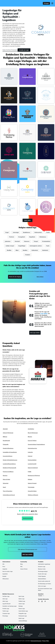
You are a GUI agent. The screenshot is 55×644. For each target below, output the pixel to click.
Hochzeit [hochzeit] (17, 241)
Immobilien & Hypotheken (10, 452)
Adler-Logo (5, 601)
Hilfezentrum (6, 579)
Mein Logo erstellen (35, 333)
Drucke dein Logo (42, 574)
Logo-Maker (44, 313)
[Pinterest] (46, 602)
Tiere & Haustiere (8, 491)
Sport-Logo (21, 596)
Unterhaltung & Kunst (9, 495)
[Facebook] (40, 602)
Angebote (5, 569)
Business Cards (42, 569)
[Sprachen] (41, 596)
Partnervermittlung (8, 472)
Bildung (5, 437)
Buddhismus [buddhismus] (27, 232)
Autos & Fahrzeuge (8, 433)
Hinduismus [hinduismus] (43, 237)
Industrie (30, 452)
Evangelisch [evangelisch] (22, 237)
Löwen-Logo (22, 604)
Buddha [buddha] (25, 250)
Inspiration (5, 574)
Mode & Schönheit (33, 468)
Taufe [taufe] (48, 246)
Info (3, 564)
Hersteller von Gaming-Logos (10, 606)
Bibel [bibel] (17, 250)
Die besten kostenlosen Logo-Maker (45, 589)
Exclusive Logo (42, 567)
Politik (30, 472)
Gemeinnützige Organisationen (36, 444)
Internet (30, 456)
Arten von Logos (42, 586)
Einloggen (46, 3)
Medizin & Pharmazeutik (9, 468)
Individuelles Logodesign (44, 564)
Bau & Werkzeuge (33, 433)
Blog (21, 564)
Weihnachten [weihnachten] (38, 232)
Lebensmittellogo (23, 621)
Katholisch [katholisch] (45, 250)
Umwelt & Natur (32, 491)
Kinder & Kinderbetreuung (10, 460)
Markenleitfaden (42, 579)
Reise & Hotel (6, 479)
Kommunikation (32, 460)
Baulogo (21, 606)
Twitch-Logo (5, 611)
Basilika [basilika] (9, 250)
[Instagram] (43, 602)
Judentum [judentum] (8, 241)
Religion (30, 479)
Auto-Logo (5, 599)
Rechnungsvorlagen (43, 571)
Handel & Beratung (8, 448)
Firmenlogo (5, 616)
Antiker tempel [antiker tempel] (10, 246)
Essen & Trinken (32, 441)
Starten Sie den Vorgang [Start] (15, 277)
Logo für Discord (6, 604)
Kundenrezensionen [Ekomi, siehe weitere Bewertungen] (28, 518)
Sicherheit (6, 483)
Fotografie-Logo (22, 613)
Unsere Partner (24, 569)
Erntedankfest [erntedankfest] (46, 241)
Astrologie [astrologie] (16, 232)
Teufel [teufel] (48, 232)
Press (4, 567)
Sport (4, 487)
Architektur (31, 429)
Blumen (30, 437)
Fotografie (6, 444)
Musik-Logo (21, 618)
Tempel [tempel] (36, 241)
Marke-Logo (22, 599)
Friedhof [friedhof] (28, 255)
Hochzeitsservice (32, 448)
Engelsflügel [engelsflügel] (22, 246)
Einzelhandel (6, 441)
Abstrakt (5, 429)
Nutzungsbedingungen (36, 641)
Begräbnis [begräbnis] (32, 237)
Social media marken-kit (44, 581)
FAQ (21, 567)
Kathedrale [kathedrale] (35, 250)
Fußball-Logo (22, 601)
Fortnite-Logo (6, 609)
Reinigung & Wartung (34, 475)
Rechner (5, 475)
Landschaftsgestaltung (9, 464)
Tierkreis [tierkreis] (11, 237)
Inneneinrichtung (8, 456)
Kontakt (4, 576)
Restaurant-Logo (23, 616)
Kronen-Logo (22, 609)
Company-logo (6, 613)
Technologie (31, 487)
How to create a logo (8, 571)
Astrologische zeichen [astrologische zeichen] (36, 246)
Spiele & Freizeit (32, 483)
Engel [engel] (7, 232)
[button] (9, 77)
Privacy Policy (46, 641)
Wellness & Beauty (33, 495)
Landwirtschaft (32, 464)
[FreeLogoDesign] (12, 3)
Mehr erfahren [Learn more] (40, 277)
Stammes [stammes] (27, 241)
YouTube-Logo (6, 596)
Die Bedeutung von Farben (45, 584)
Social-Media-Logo (23, 611)
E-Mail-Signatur (42, 576)
